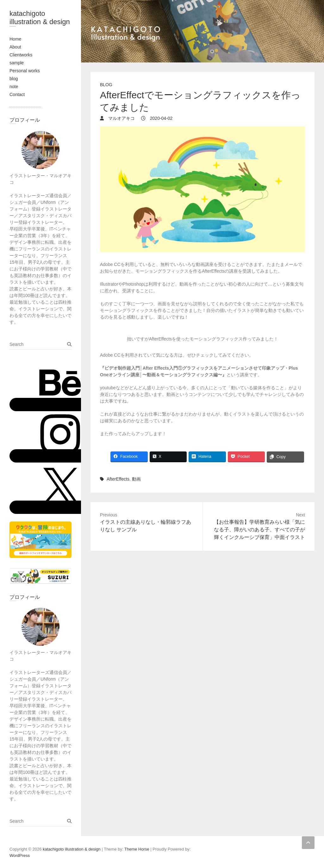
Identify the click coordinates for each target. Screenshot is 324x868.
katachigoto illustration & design (40, 18)
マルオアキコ (121, 118)
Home (15, 39)
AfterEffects (118, 479)
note (14, 87)
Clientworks (21, 55)
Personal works (25, 71)
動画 (136, 479)
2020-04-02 (161, 118)
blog (14, 79)
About (15, 47)
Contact (17, 94)
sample (17, 63)
